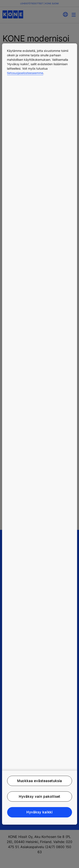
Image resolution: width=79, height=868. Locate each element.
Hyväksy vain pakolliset (39, 796)
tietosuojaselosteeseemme (25, 73)
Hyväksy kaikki (39, 812)
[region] (39, 434)
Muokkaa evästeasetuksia (39, 781)
